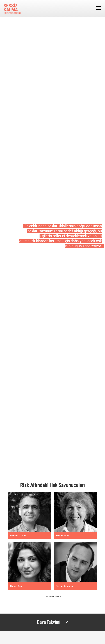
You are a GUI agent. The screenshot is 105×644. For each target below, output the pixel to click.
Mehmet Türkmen (19, 535)
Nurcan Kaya (17, 586)
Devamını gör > (53, 597)
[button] (52, 622)
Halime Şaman (63, 535)
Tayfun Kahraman (65, 586)
